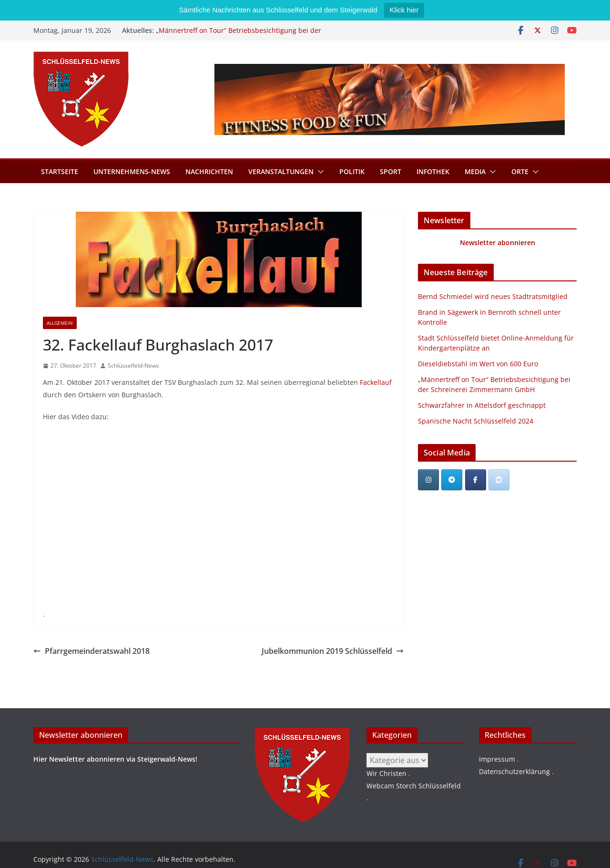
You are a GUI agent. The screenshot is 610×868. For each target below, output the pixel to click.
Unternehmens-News (132, 171)
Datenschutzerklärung (514, 771)
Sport (391, 171)
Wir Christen (386, 773)
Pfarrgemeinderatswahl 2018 (91, 651)
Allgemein (60, 323)
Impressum (497, 759)
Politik (352, 171)
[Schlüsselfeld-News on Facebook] (476, 480)
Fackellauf (376, 382)
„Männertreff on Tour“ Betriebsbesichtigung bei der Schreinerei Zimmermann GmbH (239, 35)
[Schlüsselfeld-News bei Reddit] (499, 480)
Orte (520, 171)
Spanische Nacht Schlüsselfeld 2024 (476, 421)
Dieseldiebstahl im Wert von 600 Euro (478, 364)
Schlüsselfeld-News (133, 366)
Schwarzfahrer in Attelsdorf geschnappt (482, 405)
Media (475, 171)
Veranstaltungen (281, 171)
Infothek (433, 171)
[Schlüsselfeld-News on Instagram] (428, 480)
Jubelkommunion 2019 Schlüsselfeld (333, 651)
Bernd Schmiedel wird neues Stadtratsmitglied (493, 296)
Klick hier (404, 10)
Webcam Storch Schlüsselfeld (414, 786)
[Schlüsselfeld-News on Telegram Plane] (452, 480)
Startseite (60, 171)
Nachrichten (209, 171)
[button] (319, 172)
